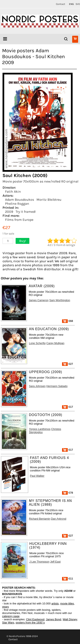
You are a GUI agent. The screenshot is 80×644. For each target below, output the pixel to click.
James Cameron (39, 300)
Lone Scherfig (37, 343)
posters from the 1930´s (30, 623)
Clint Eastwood (35, 619)
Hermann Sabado (57, 386)
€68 (68, 321)
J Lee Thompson (39, 562)
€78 (68, 493)
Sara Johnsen (37, 386)
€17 (68, 407)
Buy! (22, 241)
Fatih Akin (13, 192)
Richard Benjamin (40, 519)
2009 (9, 212)
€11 (68, 579)
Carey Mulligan (55, 343)
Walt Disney (70, 619)
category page (11, 616)
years (5, 607)
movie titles (67, 603)
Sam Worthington (60, 300)
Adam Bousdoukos (20, 200)
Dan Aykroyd (59, 519)
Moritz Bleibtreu (49, 200)
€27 (68, 364)
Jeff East (56, 562)
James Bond (53, 619)
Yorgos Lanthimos (40, 429)
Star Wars (8, 623)
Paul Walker (37, 476)
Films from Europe (19, 220)
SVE (78, 4)
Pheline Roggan (17, 204)
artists (55, 603)
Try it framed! (26, 212)
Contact (61, 4)
